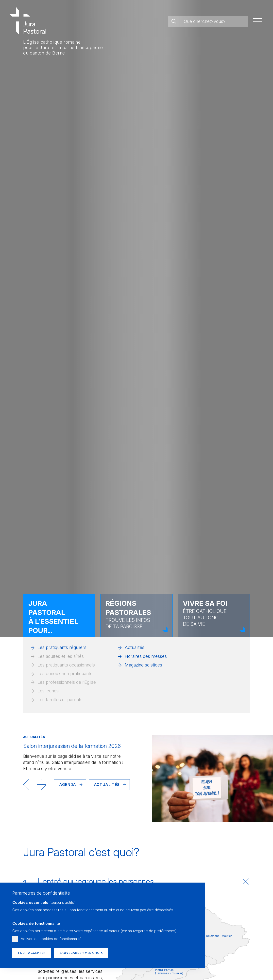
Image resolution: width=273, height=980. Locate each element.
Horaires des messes (146, 656)
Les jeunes (48, 691)
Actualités (135, 647)
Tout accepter (32, 953)
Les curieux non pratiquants (65, 674)
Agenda (68, 785)
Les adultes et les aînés (61, 656)
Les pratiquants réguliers (62, 647)
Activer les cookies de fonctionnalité (51, 939)
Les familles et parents (60, 700)
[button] (28, 785)
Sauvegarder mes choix (81, 953)
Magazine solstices (143, 665)
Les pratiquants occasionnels (66, 665)
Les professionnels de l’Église (67, 682)
